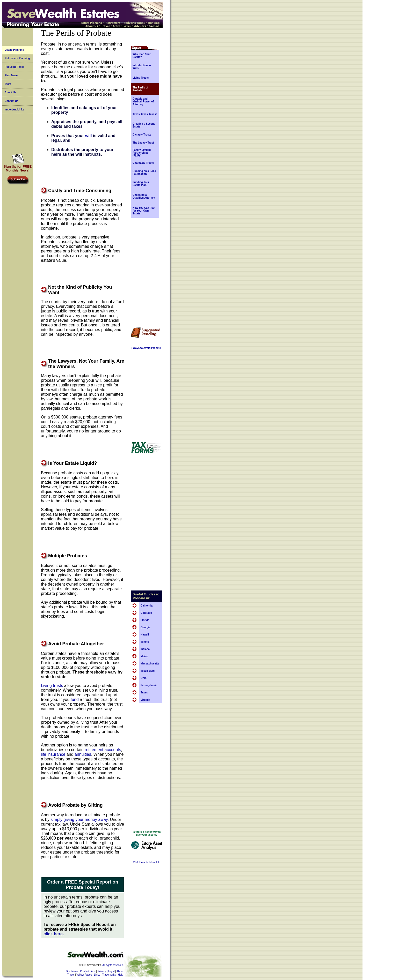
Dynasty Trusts (142, 135)
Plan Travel (12, 75)
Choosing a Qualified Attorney (144, 196)
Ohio (144, 678)
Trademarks (109, 975)
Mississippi (148, 671)
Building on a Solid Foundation (144, 173)
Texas (144, 693)
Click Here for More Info (147, 862)
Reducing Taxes (15, 67)
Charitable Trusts (143, 163)
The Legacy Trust (143, 143)
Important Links (14, 110)
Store (8, 84)
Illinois (145, 642)
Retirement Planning (17, 58)
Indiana (145, 649)
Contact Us (12, 101)
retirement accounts (103, 750)
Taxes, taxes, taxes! (145, 114)
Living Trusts (141, 78)
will (89, 136)
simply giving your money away (79, 820)
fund (75, 700)
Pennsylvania (149, 685)
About (120, 971)
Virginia (145, 700)
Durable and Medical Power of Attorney (143, 102)
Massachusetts (150, 664)
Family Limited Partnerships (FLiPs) (142, 153)
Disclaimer (72, 971)
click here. (54, 934)
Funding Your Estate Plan (141, 184)
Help (121, 975)
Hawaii (145, 635)
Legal (111, 971)
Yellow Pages (84, 975)
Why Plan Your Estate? (142, 56)
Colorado (146, 613)
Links (97, 975)
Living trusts (52, 686)
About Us (10, 92)
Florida (145, 620)
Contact (84, 971)
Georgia (146, 627)
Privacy (102, 971)
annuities (83, 754)
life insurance (53, 754)
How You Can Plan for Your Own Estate (144, 211)
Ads (93, 971)
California (147, 606)
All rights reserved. (113, 965)
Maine (144, 656)
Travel (71, 975)
